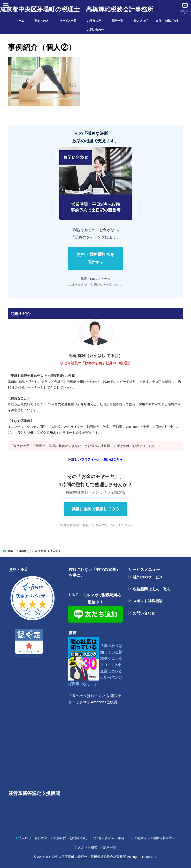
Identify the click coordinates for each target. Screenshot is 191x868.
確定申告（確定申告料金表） (155, 838)
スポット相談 (87, 848)
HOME (11, 551)
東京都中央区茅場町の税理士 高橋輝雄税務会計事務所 (77, 9)
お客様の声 (97, 21)
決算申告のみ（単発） (111, 838)
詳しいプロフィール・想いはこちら (97, 459)
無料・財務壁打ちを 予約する (96, 258)
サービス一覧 (71, 21)
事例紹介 (25, 551)
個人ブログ (144, 21)
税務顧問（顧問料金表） (71, 838)
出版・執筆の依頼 (167, 21)
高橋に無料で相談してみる (96, 509)
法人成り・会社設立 (33, 838)
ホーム (23, 21)
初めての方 (45, 21)
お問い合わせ (95, 30)
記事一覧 (120, 21)
